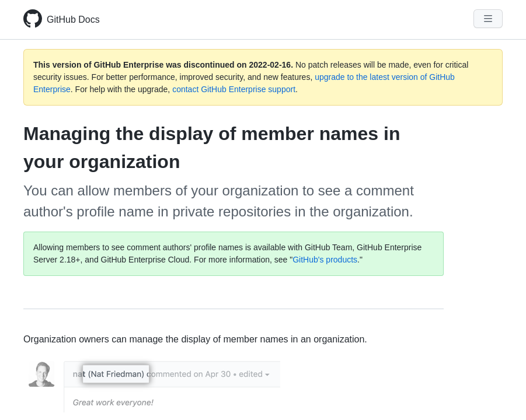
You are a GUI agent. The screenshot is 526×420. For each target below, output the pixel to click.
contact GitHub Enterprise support (234, 89)
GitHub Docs (73, 20)
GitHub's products (325, 260)
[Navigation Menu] (488, 19)
